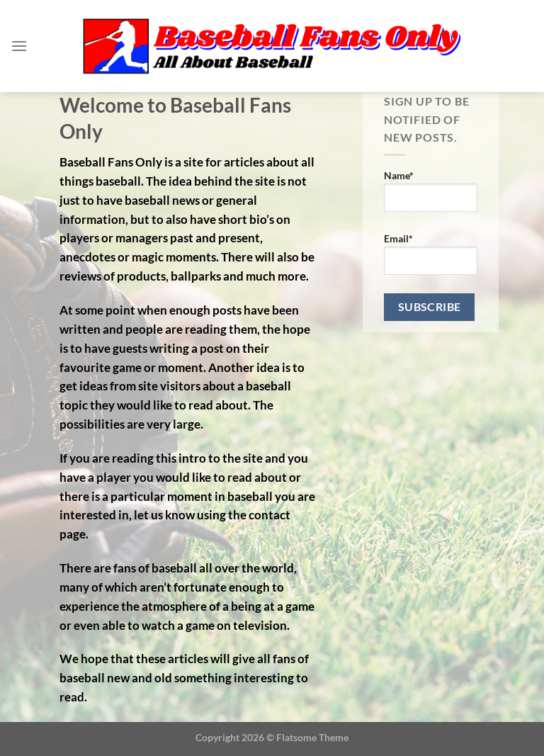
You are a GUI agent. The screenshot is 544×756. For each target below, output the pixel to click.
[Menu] (19, 46)
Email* (431, 254)
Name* (431, 191)
